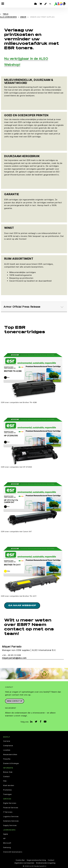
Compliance (8, 746)
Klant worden (9, 785)
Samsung (7, 848)
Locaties (7, 750)
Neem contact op (15, 701)
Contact (6, 777)
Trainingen (7, 794)
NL (50, 4)
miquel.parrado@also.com (14, 658)
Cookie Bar (20, 860)
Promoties (7, 790)
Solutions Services (11, 821)
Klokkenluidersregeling (46, 863)
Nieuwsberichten (10, 755)
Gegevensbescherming (36, 860)
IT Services (8, 812)
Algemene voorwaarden (24, 863)
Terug (6, 14)
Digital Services (10, 803)
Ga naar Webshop (22, 606)
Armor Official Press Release (22, 307)
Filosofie (7, 759)
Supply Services (10, 825)
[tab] (34, 307)
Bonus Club (8, 772)
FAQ (5, 781)
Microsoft (7, 843)
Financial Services (11, 808)
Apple (6, 834)
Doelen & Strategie (11, 763)
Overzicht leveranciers (13, 852)
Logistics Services (11, 817)
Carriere (7, 741)
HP (4, 839)
